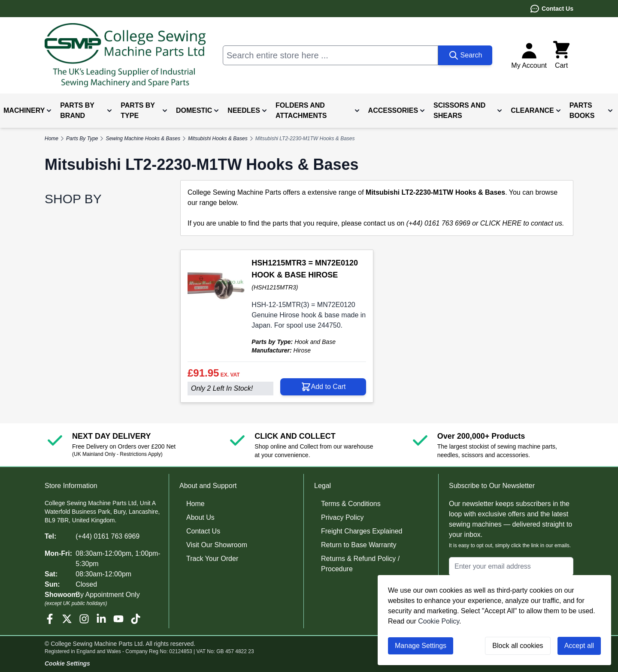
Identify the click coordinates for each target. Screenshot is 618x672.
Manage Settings (421, 646)
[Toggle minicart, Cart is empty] (561, 55)
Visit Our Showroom (217, 545)
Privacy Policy (342, 517)
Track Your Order (212, 559)
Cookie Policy (439, 621)
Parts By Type (82, 139)
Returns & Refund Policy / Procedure (360, 564)
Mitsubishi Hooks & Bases (218, 139)
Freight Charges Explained (362, 531)
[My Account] (529, 55)
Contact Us (551, 9)
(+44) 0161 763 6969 (108, 536)
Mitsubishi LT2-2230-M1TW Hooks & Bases (305, 139)
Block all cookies (518, 646)
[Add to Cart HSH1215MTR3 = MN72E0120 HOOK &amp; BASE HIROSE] (323, 387)
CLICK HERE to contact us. (522, 223)
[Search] (465, 55)
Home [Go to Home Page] (51, 139)
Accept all (579, 646)
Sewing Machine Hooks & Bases (143, 139)
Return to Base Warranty (359, 545)
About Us (200, 517)
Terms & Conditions (351, 504)
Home (195, 504)
